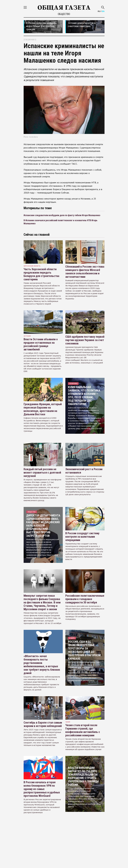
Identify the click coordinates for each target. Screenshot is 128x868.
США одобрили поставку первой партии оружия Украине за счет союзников (85, 340)
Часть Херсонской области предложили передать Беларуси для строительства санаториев (41, 274)
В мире (72, 638)
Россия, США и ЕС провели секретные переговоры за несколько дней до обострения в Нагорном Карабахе (84, 650)
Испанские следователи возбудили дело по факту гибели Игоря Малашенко (62, 215)
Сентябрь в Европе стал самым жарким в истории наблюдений (43, 724)
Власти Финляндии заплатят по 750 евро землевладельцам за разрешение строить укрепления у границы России (83, 776)
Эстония (27, 336)
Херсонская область (32, 266)
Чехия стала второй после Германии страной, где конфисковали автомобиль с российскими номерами (83, 730)
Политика (73, 383)
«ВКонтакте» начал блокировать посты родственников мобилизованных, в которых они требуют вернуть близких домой (42, 665)
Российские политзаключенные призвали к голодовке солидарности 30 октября (85, 599)
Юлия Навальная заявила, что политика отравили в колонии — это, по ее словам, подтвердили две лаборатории (84, 396)
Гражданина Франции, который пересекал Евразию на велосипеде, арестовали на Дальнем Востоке (43, 409)
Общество (64, 14)
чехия (68, 722)
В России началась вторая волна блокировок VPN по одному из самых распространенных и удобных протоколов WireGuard (42, 789)
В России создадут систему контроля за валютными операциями (82, 537)
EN (103, 11)
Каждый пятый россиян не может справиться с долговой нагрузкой (42, 473)
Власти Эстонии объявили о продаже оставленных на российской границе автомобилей (41, 344)
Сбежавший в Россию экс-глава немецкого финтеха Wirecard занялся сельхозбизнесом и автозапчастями (85, 272)
